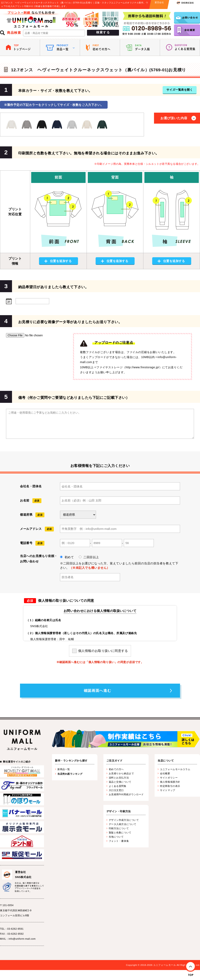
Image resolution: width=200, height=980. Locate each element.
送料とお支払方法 (119, 778)
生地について (116, 837)
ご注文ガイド (114, 761)
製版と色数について (120, 833)
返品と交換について (120, 782)
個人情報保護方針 (170, 782)
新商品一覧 (64, 769)
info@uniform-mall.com (22, 939)
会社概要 (165, 773)
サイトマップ (167, 790)
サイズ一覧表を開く (179, 90)
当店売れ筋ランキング (70, 774)
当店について (166, 761)
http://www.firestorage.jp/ (142, 367)
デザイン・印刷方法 (119, 811)
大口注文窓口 (116, 790)
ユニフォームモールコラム (175, 769)
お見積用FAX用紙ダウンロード (126, 794)
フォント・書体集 (119, 841)
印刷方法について (119, 828)
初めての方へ (116, 769)
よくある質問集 (118, 786)
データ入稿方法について (123, 824)
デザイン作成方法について (124, 820)
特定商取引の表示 (170, 786)
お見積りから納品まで (121, 773)
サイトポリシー (169, 778)
